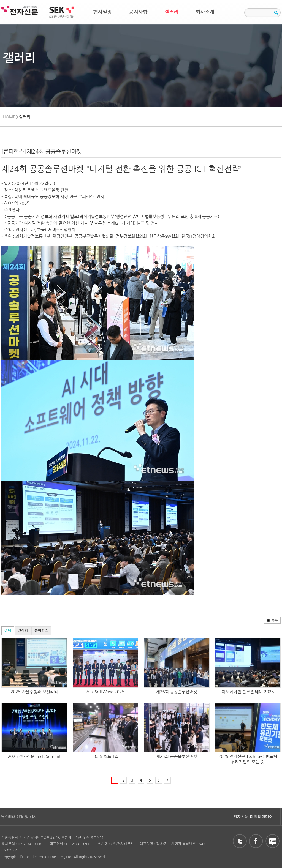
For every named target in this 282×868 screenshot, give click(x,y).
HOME (9, 117)
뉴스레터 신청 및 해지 (19, 817)
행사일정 (102, 12)
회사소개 (205, 12)
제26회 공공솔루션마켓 (177, 692)
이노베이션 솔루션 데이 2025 (248, 692)
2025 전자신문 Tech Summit (34, 756)
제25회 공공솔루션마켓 (177, 756)
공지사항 (138, 12)
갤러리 (172, 12)
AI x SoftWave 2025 (105, 692)
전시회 (23, 630)
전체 (8, 630)
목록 (272, 620)
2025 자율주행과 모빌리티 (34, 692)
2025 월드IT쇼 (105, 756)
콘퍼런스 (41, 630)
